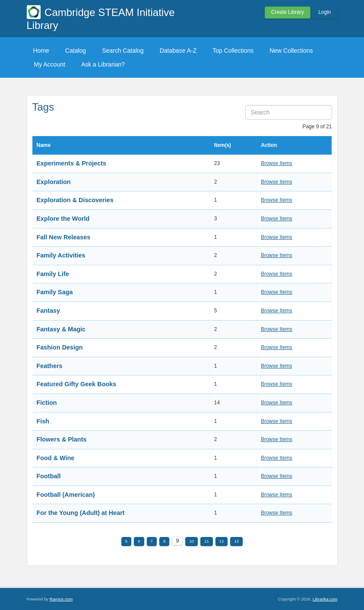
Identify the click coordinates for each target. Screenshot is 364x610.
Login (324, 12)
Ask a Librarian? (103, 64)
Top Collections (233, 51)
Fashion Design (60, 347)
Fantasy (48, 311)
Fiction (47, 403)
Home (41, 51)
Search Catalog (123, 51)
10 (191, 541)
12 (222, 541)
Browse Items (277, 163)
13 (236, 541)
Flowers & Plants (62, 439)
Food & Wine (56, 458)
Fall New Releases (64, 237)
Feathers (50, 366)
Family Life (53, 274)
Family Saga (55, 292)
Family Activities (61, 255)
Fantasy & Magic (61, 329)
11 (207, 541)
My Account (50, 64)
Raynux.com (61, 599)
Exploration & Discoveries (75, 200)
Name (44, 145)
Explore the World (63, 219)
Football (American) (66, 495)
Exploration (54, 182)
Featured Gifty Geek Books (77, 384)
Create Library (288, 12)
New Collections (291, 51)
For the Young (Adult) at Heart (81, 513)
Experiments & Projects (72, 163)
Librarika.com (325, 599)
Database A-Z (178, 51)
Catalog (76, 51)
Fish (43, 421)
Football (49, 476)
